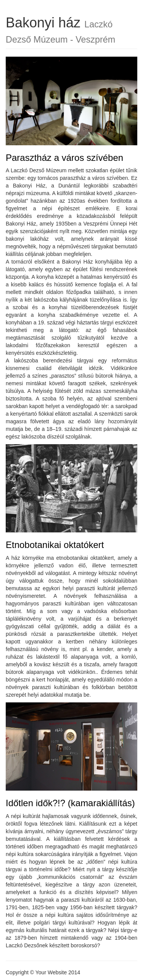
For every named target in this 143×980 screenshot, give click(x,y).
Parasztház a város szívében (64, 158)
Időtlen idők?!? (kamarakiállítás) (70, 803)
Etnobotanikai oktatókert (55, 545)
